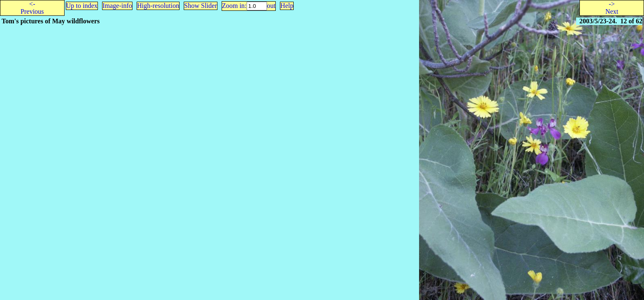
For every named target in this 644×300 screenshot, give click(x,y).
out (271, 6)
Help (287, 6)
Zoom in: (234, 6)
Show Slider (201, 6)
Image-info (117, 6)
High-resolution (158, 6)
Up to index (82, 6)
